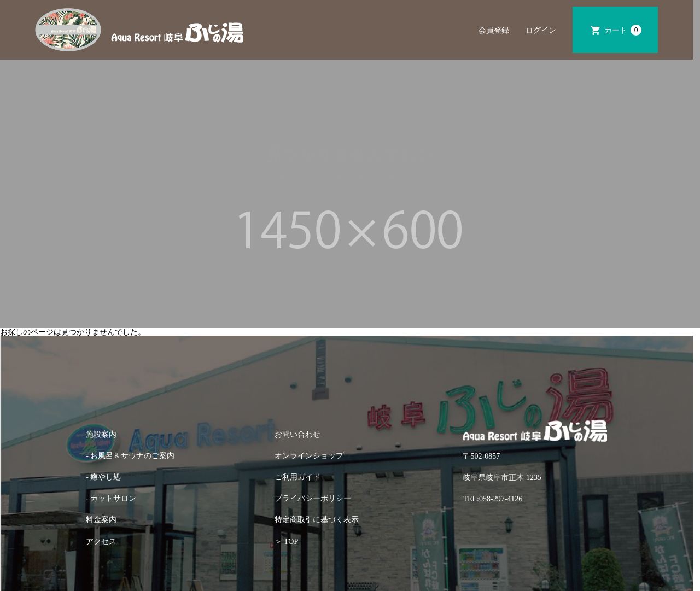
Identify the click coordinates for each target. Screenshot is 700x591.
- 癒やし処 (103, 477)
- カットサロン (111, 498)
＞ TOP (286, 542)
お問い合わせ (297, 434)
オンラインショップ (309, 456)
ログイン (541, 30)
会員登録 (494, 30)
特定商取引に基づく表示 (317, 520)
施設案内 (101, 434)
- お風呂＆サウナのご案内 (130, 456)
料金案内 (101, 520)
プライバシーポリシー (313, 498)
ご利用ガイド (297, 477)
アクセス (101, 542)
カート (623, 30)
